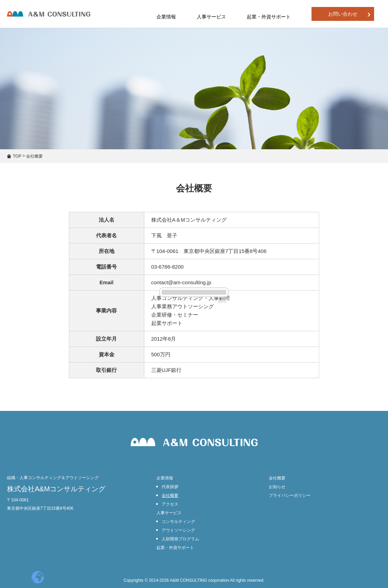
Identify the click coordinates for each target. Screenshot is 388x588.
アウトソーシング (178, 530)
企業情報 (165, 478)
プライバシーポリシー (290, 495)
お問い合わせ (349, 14)
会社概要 (170, 495)
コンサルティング (178, 522)
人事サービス (169, 513)
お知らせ (277, 487)
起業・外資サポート (269, 17)
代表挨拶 (170, 487)
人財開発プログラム (180, 539)
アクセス (170, 504)
